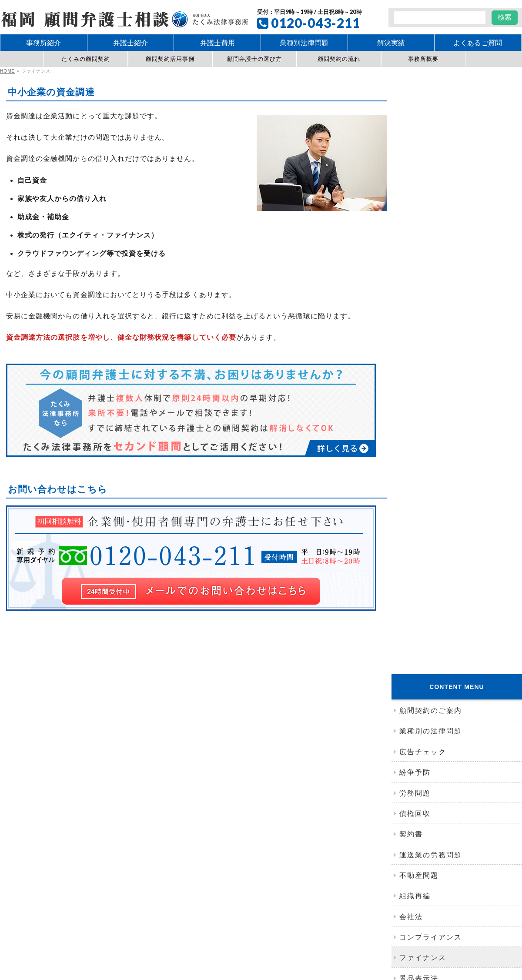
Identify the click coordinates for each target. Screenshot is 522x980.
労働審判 (284, 868)
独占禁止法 (419, 463)
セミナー (415, 566)
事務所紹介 (419, 483)
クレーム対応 (155, 868)
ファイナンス (423, 401)
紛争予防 (415, 216)
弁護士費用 (410, 880)
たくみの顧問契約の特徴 (167, 846)
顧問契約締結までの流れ (167, 828)
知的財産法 (419, 443)
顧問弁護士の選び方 (255, 59)
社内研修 (415, 587)
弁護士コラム (423, 525)
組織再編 (415, 339)
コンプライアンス (431, 381)
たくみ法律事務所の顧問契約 (175, 818)
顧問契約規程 (154, 854)
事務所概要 (423, 59)
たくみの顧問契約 (86, 59)
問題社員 (326, 868)
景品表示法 (419, 422)
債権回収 (415, 257)
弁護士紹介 (419, 504)
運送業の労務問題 (431, 298)
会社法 (411, 360)
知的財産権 (299, 880)
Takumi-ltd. (281, 939)
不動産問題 (419, 319)
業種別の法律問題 (431, 175)
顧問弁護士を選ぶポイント (170, 837)
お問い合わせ (155, 893)
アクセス (415, 607)
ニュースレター (427, 545)
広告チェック (423, 195)
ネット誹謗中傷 (414, 818)
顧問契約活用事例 (170, 59)
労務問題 (415, 236)
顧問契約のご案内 (431, 154)
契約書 (411, 278)
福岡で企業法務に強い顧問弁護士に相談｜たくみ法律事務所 (247, 926)
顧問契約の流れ (339, 59)
